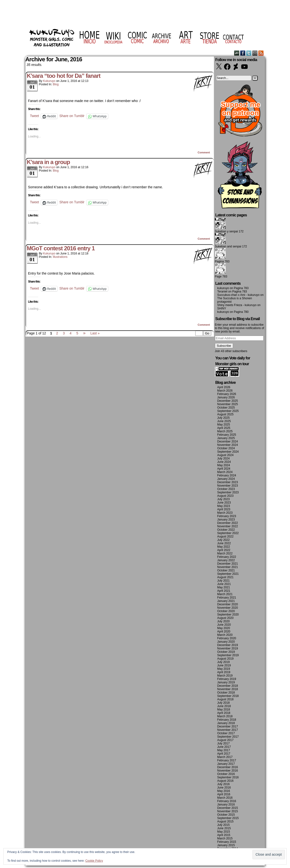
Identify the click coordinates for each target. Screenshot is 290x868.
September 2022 (228, 533)
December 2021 (228, 564)
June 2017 (224, 747)
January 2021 (226, 601)
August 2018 (225, 699)
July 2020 (223, 621)
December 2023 (228, 482)
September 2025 (228, 411)
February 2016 (227, 801)
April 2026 (224, 387)
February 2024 (227, 475)
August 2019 (225, 659)
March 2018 (225, 716)
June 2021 (224, 584)
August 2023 (225, 496)
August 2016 (225, 781)
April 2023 (224, 509)
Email (255, 53)
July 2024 (223, 458)
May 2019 (224, 669)
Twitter (249, 53)
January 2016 (226, 805)
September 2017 (228, 737)
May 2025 (224, 425)
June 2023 (224, 503)
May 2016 (224, 791)
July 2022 (223, 540)
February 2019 (227, 679)
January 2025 (226, 438)
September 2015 (228, 818)
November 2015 (228, 811)
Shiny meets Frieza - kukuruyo (237, 305)
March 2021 (225, 594)
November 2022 (228, 526)
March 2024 (225, 472)
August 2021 (225, 577)
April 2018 (224, 713)
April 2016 (224, 794)
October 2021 (226, 570)
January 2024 (226, 479)
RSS (261, 53)
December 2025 (228, 401)
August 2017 (225, 740)
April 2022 (224, 550)
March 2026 (225, 391)
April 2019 (224, 672)
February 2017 (227, 760)
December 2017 (228, 726)
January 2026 (226, 397)
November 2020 (228, 608)
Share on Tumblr (72, 116)
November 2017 (228, 730)
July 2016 (223, 784)
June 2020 (224, 625)
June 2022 (224, 543)
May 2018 (224, 710)
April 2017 (224, 754)
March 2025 (225, 431)
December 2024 (228, 442)
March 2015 (225, 838)
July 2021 (223, 581)
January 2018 (226, 723)
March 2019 (225, 676)
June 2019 (224, 665)
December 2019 (228, 645)
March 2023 (225, 513)
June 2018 (224, 706)
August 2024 (225, 455)
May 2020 (224, 628)
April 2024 (224, 469)
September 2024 (228, 452)
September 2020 (228, 615)
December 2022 (228, 523)
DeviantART (237, 53)
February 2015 (227, 842)
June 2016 (224, 788)
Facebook (243, 53)
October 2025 (226, 408)
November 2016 (228, 771)
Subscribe (224, 346)
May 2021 (224, 587)
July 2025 (223, 418)
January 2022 (226, 560)
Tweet (35, 116)
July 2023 (223, 499)
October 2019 (226, 652)
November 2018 (228, 689)
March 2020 (225, 635)
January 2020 (226, 642)
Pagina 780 (241, 312)
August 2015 (225, 821)
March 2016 (225, 798)
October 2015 (226, 815)
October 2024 (226, 448)
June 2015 (224, 828)
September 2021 (228, 574)
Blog (56, 84)
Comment (204, 152)
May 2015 (224, 832)
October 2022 (226, 530)
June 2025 (224, 421)
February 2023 (227, 516)
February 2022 (227, 557)
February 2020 (227, 638)
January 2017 (226, 764)
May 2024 (224, 465)
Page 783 (221, 276)
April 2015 (224, 835)
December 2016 (228, 767)
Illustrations (60, 257)
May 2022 (224, 547)
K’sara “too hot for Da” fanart (64, 76)
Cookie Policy (94, 861)
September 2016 (228, 777)
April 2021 (224, 591)
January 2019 (226, 682)
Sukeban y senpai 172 (229, 231)
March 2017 (225, 757)
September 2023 (228, 492)
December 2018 (228, 686)
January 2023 (226, 520)
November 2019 (228, 648)
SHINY (222, 308)
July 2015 (223, 825)
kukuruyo (49, 81)
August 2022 (225, 537)
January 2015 (226, 845)
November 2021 (228, 567)
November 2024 (228, 445)
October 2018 (226, 693)
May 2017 (224, 750)
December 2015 (228, 808)
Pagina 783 (222, 261)
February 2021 (227, 598)
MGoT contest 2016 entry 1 (61, 248)
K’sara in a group (48, 162)
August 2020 (225, 618)
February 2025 (227, 435)
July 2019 (223, 662)
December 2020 (228, 604)
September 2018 (228, 696)
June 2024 (224, 462)
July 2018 (223, 703)
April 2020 (224, 631)
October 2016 (226, 774)
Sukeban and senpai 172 (231, 246)
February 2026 (227, 394)
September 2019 (228, 655)
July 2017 (223, 743)
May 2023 (224, 506)
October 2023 (226, 489)
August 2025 (225, 414)
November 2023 (228, 486)
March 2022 (225, 553)
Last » (95, 333)
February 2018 (227, 720)
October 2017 (226, 733)
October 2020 (226, 611)
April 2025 (224, 428)
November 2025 (228, 404)
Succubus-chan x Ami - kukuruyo (239, 295)
